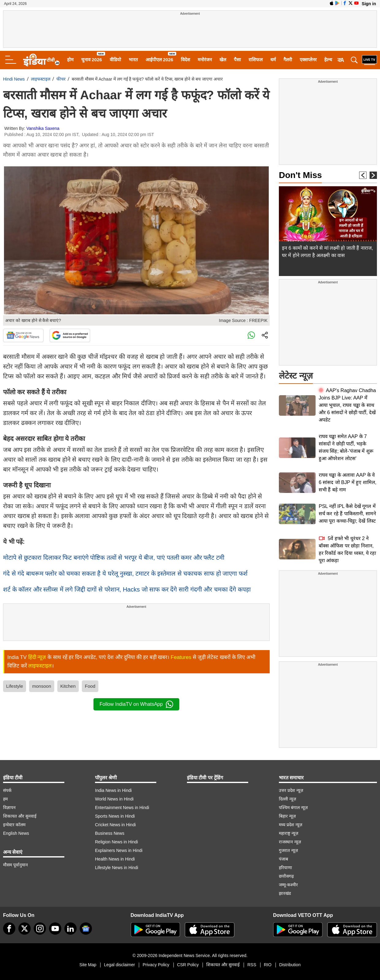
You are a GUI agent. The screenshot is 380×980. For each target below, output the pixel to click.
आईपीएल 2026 (160, 60)
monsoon (42, 686)
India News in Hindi (113, 790)
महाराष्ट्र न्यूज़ (289, 833)
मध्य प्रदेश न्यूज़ (291, 825)
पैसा (237, 60)
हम (5, 799)
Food (90, 686)
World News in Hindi (114, 799)
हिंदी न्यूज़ (37, 657)
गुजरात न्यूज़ (288, 850)
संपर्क (7, 790)
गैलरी (288, 60)
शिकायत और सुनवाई (20, 816)
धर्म (273, 60)
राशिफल (256, 60)
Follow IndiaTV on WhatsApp (136, 704)
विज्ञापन (9, 808)
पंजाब (283, 859)
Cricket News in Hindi (115, 825)
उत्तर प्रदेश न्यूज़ (291, 790)
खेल (223, 60)
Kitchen (68, 686)
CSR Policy (188, 965)
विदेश (185, 60)
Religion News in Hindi (116, 842)
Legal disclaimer (119, 965)
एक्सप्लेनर (308, 60)
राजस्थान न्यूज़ (290, 842)
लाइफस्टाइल (41, 79)
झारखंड (285, 893)
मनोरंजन (205, 60)
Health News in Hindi (115, 859)
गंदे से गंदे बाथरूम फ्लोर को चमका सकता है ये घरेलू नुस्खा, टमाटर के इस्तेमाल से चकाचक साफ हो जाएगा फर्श (125, 573)
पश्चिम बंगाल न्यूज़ (293, 808)
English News (16, 833)
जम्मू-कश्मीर (288, 885)
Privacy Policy (156, 965)
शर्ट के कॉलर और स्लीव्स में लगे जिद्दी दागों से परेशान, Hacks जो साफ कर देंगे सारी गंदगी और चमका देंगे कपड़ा (127, 589)
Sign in (369, 4)
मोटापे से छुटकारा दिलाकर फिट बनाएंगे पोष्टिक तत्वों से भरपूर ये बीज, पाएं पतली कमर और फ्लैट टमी (114, 558)
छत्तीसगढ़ (286, 876)
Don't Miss (300, 175)
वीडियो (115, 60)
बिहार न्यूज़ (287, 816)
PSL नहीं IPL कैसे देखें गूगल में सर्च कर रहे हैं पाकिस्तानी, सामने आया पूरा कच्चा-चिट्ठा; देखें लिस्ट (347, 514)
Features (181, 657)
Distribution (290, 965)
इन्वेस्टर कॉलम (14, 825)
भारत (133, 60)
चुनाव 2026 (92, 60)
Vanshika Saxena (43, 128)
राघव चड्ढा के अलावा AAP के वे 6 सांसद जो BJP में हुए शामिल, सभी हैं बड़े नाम (348, 482)
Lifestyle (15, 686)
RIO (268, 965)
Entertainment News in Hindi (122, 808)
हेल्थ (328, 60)
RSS (252, 965)
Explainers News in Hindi (119, 850)
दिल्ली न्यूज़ (287, 799)
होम (70, 60)
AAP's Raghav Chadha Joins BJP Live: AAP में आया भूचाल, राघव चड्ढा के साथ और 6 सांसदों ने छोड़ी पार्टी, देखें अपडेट (347, 405)
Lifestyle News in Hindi (117, 868)
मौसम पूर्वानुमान (15, 865)
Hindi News (14, 79)
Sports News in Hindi (115, 816)
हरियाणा (285, 868)
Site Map (88, 965)
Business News (110, 833)
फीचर (61, 79)
